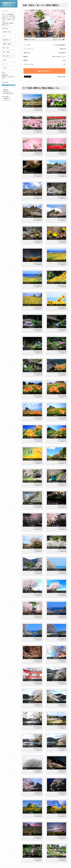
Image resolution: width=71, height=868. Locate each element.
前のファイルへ (31, 39)
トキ (4, 36)
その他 (5, 68)
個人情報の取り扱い (8, 93)
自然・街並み (6, 52)
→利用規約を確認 (61, 77)
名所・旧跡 (6, 48)
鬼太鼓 (14, 85)
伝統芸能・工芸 (7, 40)
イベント (5, 64)
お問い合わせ (7, 92)
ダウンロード (44, 71)
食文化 (5, 60)
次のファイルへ (58, 39)
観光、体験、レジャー (9, 56)
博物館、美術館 (7, 44)
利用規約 (5, 90)
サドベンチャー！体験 (6, 85)
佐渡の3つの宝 (7, 32)
